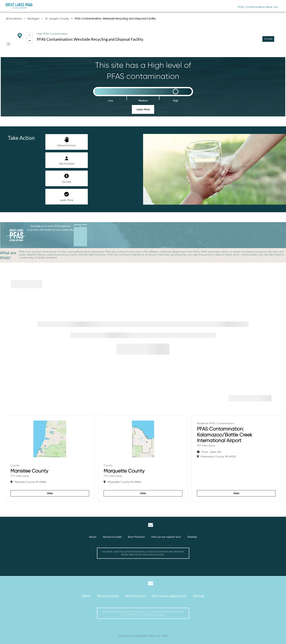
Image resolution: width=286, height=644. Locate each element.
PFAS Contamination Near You (258, 7)
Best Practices (136, 537)
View (50, 493)
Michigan (33, 19)
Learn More (143, 109)
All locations (14, 19)
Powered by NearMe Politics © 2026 (143, 636)
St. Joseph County (57, 19)
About (93, 537)
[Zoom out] (30, 40)
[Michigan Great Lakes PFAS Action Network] (20, 6)
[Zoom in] (30, 35)
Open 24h (211, 452)
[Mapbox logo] (8, 44)
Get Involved (67, 160)
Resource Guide (112, 537)
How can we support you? (166, 537)
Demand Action (67, 142)
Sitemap (192, 537)
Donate (67, 178)
